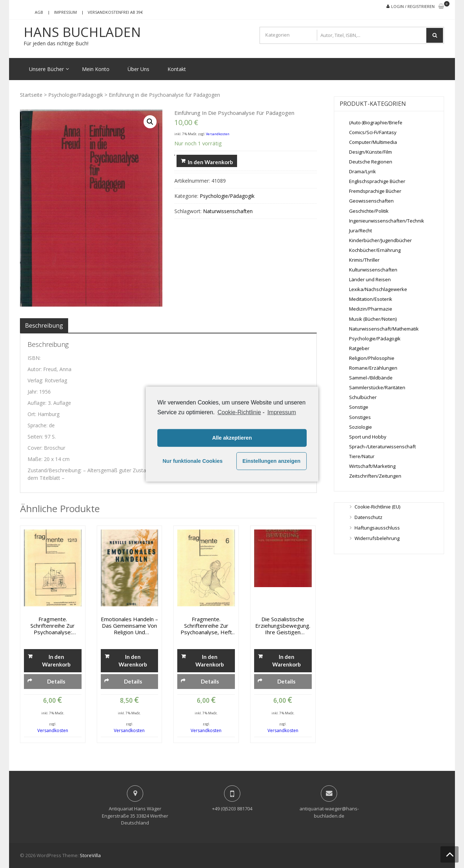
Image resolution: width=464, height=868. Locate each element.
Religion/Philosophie (372, 358)
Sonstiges (360, 417)
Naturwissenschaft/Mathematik (384, 329)
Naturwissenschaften (228, 211)
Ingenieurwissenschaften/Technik (387, 221)
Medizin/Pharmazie (371, 309)
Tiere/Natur (362, 456)
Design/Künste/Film (370, 152)
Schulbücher (363, 397)
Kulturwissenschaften (373, 270)
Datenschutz (368, 517)
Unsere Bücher (46, 69)
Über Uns (138, 69)
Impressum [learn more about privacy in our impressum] (281, 412)
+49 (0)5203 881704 (232, 809)
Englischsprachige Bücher (377, 181)
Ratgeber (359, 348)
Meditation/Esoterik (371, 299)
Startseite (31, 95)
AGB (39, 12)
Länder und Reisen (370, 279)
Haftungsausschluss (377, 528)
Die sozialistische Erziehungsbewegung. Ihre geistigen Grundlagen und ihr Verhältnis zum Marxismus (283, 626)
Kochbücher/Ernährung (375, 250)
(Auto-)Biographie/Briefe (376, 122)
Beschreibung (44, 325)
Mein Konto (96, 69)
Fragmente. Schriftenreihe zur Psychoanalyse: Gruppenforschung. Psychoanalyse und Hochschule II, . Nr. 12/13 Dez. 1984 (53, 626)
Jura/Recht (361, 231)
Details (56, 681)
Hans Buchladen (82, 32)
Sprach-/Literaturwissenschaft (382, 447)
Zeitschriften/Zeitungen (375, 476)
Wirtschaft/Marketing (372, 466)
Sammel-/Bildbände (371, 378)
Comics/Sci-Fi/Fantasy (373, 132)
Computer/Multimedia (373, 142)
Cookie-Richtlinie (239, 412)
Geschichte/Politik (369, 211)
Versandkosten (218, 134)
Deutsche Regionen (371, 162)
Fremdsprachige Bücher (375, 191)
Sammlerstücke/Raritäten (377, 387)
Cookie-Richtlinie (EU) (377, 507)
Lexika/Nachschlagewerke (378, 289)
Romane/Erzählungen (373, 368)
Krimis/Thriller (364, 260)
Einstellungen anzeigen (272, 461)
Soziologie (361, 427)
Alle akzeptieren (232, 438)
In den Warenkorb (210, 162)
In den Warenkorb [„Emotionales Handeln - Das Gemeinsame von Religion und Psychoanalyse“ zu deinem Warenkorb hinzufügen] (133, 661)
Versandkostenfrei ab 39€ (115, 12)
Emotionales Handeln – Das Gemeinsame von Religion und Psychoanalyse (129, 626)
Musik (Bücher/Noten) (373, 319)
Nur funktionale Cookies (192, 461)
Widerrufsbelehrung (377, 538)
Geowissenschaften (371, 201)
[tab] (44, 325)
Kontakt (177, 69)
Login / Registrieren (413, 6)
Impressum (65, 12)
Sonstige (359, 407)
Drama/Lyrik (362, 171)
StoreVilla (90, 855)
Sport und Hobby (368, 437)
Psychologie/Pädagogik (76, 95)
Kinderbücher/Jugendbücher (380, 240)
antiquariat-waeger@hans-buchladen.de (329, 812)
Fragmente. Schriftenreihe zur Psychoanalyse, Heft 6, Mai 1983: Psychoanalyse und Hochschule (206, 626)
